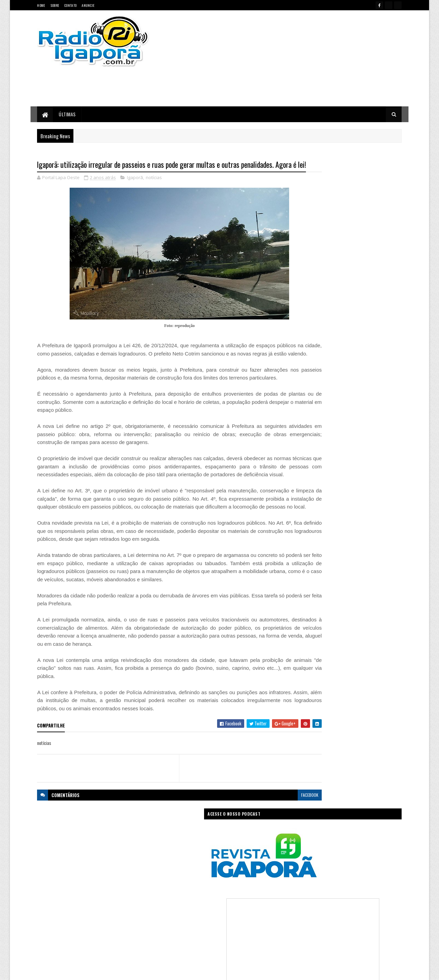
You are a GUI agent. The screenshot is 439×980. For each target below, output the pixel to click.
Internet (228, 904)
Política (171, 928)
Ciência (207, 880)
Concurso (230, 880)
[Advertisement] (293, 58)
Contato (70, 5)
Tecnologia (262, 928)
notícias (154, 190)
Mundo (196, 916)
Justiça (248, 904)
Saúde (215, 928)
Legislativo (173, 916)
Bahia (169, 880)
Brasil (188, 880)
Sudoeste (236, 928)
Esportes (196, 892)
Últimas (68, 114)
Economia (255, 880)
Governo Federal (178, 904)
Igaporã (135, 190)
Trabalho (172, 940)
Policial (260, 916)
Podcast (239, 916)
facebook (268, 839)
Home (41, 5)
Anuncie (88, 5)
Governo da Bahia (226, 892)
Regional (193, 928)
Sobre (55, 5)
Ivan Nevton (272, 971)
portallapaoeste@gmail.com (82, 945)
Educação (173, 892)
